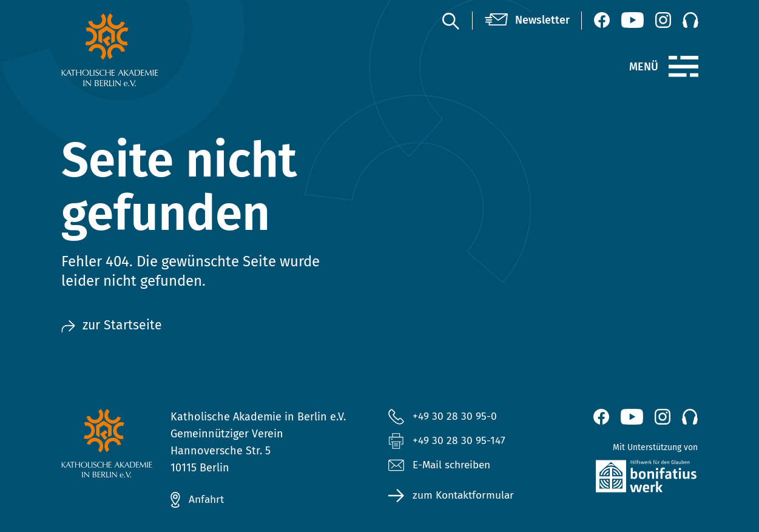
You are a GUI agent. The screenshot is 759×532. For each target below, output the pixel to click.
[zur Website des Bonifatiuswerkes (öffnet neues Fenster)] (625, 479)
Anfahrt (207, 500)
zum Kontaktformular (466, 497)
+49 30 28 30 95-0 (455, 416)
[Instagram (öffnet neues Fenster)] (663, 20)
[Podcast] (690, 20)
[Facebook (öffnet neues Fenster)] (602, 20)
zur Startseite (112, 326)
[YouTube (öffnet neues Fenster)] (632, 20)
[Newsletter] (527, 21)
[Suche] (450, 21)
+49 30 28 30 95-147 (460, 441)
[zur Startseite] (134, 50)
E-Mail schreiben (442, 466)
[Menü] (683, 67)
